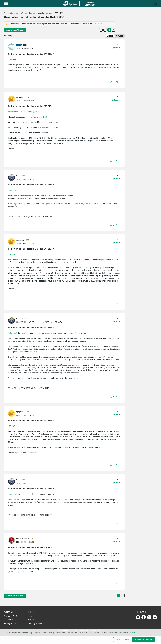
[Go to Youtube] (138, 617)
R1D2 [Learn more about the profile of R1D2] (19, 176)
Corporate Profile (11, 616)
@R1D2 (44, 117)
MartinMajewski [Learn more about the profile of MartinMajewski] (23, 539)
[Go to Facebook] (144, 617)
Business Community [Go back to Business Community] (12, 13)
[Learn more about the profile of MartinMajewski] (12, 541)
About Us (9, 612)
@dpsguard (12, 191)
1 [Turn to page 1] (105, 30)
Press (31, 612)
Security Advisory (36, 623)
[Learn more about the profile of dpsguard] (12, 99)
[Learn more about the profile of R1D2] (12, 178)
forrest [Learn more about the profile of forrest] (24, 45)
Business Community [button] (90, 4)
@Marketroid (14, 60)
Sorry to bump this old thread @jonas (24, 112)
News (30, 616)
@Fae (33, 117)
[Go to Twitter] (149, 617)
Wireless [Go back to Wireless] (24, 13)
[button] (6, 4)
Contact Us (9, 620)
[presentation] (12, 47)
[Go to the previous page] (101, 30)
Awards (31, 620)
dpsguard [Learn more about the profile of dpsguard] (20, 98)
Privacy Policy (10, 623)
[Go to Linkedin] (155, 617)
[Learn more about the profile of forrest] (12, 47)
